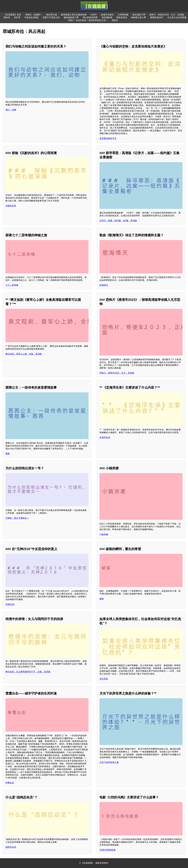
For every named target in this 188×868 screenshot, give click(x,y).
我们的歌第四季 (90, 17)
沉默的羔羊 (11, 206)
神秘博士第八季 (138, 17)
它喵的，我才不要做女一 (17, 518)
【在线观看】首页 (13, 15)
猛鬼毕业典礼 (107, 15)
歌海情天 (104, 285)
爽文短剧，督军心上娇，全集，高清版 (24, 354)
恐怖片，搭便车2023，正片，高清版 (117, 373)
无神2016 (10, 604)
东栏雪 (17, 17)
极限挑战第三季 (71, 17)
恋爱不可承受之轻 (51, 17)
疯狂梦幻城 (52, 15)
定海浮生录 (105, 437)
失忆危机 (104, 679)
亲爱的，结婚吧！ (34, 15)
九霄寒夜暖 (123, 15)
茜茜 (8, 454)
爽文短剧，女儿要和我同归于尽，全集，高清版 (28, 672)
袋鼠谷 (115, 20)
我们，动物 (11, 110)
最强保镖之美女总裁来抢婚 (74, 15)
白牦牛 (94, 15)
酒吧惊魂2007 (157, 17)
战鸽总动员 (11, 847)
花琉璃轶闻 (107, 17)
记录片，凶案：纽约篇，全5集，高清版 (118, 221)
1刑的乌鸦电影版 (108, 850)
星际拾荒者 (122, 17)
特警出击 (10, 783)
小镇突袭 (104, 534)
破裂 (102, 599)
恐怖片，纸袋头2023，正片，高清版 (167, 15)
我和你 (7, 17)
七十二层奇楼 (12, 285)
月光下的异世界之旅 (109, 762)
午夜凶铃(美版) (31, 17)
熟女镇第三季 (139, 15)
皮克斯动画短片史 (108, 138)
